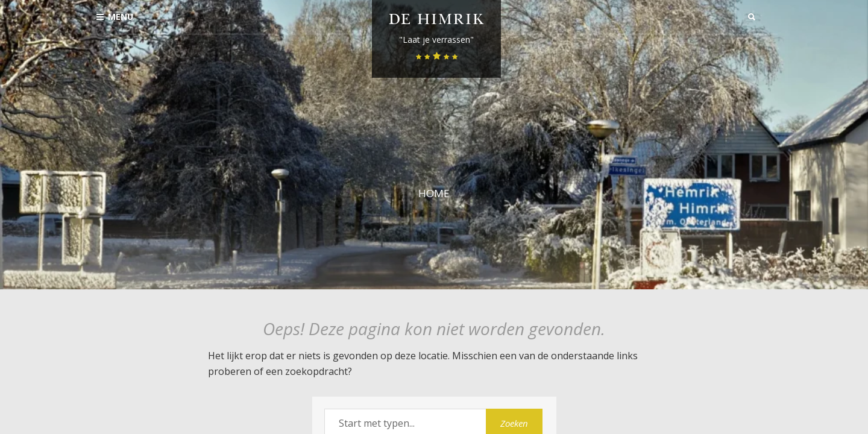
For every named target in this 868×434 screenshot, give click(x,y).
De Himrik (436, 21)
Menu (115, 17)
